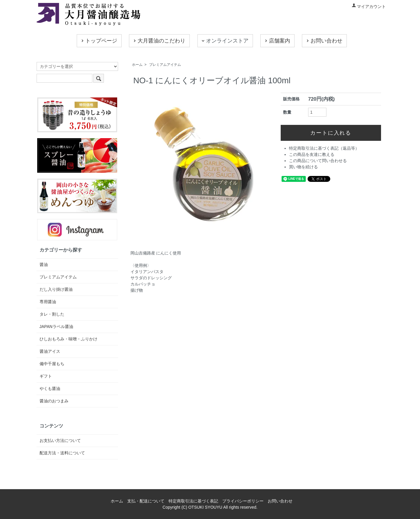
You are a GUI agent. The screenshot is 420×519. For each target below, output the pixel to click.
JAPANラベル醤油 (56, 327)
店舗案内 (277, 41)
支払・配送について (146, 501)
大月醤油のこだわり (159, 41)
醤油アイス (50, 351)
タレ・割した (52, 314)
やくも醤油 (50, 389)
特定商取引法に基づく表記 (193, 501)
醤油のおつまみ (54, 401)
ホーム (137, 65)
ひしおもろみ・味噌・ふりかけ (68, 339)
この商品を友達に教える (312, 154)
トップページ (99, 41)
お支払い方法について (60, 440)
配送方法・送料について (62, 453)
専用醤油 (48, 302)
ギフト (46, 376)
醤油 (44, 265)
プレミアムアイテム (165, 65)
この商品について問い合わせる (318, 161)
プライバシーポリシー (243, 501)
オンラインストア (225, 41)
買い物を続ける (303, 167)
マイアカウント (369, 6)
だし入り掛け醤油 (56, 289)
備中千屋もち (52, 364)
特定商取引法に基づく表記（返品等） (324, 148)
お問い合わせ (324, 41)
